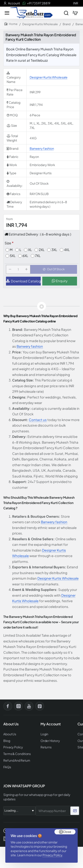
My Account (51, 724)
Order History (50, 741)
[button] (54, 269)
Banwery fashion (42, 148)
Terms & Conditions (17, 754)
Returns (46, 747)
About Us (10, 734)
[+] (26, 269)
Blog (7, 741)
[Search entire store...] (66, 13)
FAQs (7, 767)
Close (67, 832)
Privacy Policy (52, 855)
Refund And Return (17, 760)
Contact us (38, 420)
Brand (67, 24)
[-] (10, 269)
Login (44, 734)
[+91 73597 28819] (36, 3)
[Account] (12, 3)
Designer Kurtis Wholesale (40, 24)
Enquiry (60, 281)
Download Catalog (23, 281)
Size (8, 243)
